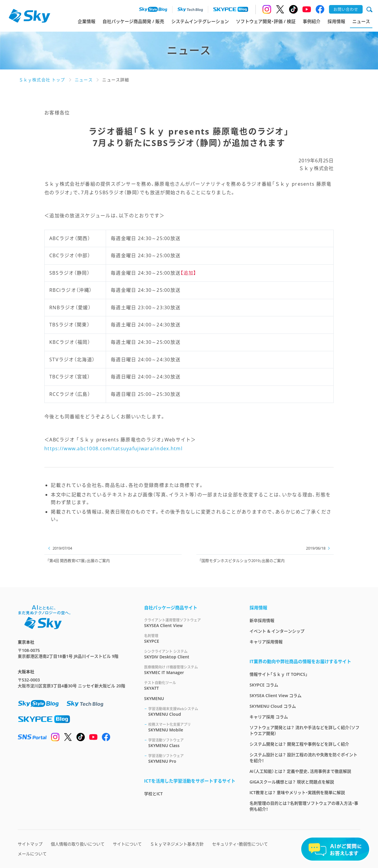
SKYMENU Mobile (192, 727)
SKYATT (190, 685)
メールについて (32, 854)
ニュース (361, 21)
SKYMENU (154, 698)
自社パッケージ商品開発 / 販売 (133, 21)
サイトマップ (30, 844)
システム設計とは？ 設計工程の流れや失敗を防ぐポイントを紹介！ (303, 758)
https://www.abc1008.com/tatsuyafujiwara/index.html (113, 448)
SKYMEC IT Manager (190, 670)
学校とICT (153, 794)
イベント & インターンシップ (277, 631)
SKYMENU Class (192, 743)
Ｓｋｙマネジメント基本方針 (177, 844)
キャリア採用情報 (266, 642)
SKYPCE (190, 638)
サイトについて (127, 844)
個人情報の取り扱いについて (78, 844)
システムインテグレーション (200, 21)
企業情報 (87, 21)
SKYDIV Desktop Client (190, 654)
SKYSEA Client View (190, 623)
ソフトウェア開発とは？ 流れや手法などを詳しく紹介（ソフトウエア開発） (304, 730)
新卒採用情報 (262, 620)
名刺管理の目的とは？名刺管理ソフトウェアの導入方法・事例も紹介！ (304, 806)
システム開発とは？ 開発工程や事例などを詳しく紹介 (299, 744)
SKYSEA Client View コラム (276, 695)
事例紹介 (312, 21)
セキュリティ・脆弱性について (240, 844)
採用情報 (336, 21)
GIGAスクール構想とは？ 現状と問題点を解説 (292, 782)
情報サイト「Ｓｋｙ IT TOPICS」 (279, 674)
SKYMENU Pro (192, 758)
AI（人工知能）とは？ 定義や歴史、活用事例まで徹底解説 (300, 771)
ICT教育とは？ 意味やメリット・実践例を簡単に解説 (297, 792)
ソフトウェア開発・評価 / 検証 (266, 21)
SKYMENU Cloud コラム (273, 706)
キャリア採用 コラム (269, 717)
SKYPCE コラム (264, 685)
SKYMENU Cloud (192, 711)
